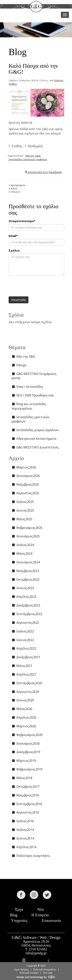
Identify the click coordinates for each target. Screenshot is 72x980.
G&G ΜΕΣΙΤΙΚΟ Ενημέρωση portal (34, 376)
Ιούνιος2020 (23, 700)
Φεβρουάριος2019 (27, 769)
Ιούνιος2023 (23, 588)
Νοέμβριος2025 (25, 484)
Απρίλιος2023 (24, 597)
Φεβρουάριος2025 (27, 528)
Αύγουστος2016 (25, 812)
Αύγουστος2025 (25, 493)
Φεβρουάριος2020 (27, 735)
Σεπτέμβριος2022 (27, 614)
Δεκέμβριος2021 (26, 657)
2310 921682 (38, 949)
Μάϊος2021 (22, 666)
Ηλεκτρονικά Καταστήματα (34, 439)
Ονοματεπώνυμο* (22, 221)
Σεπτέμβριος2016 (27, 804)
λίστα (13, 189)
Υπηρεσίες (19, 921)
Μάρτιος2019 (24, 761)
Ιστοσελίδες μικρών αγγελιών (35, 430)
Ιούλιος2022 (23, 631)
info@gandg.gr (36, 953)
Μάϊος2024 (22, 554)
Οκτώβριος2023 (25, 579)
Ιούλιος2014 (23, 830)
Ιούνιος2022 (23, 640)
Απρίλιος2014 (24, 847)
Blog (14, 915)
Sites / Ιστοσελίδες (27, 387)
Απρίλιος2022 (24, 648)
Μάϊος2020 (22, 709)
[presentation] (38, 286)
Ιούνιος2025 (23, 510)
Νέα (40, 909)
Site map (48, 973)
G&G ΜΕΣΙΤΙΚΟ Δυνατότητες (35, 447)
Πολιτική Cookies (29, 973)
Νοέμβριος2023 (25, 571)
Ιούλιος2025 (23, 502)
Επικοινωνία (51, 921)
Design (19, 365)
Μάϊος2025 (22, 519)
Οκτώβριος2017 (25, 787)
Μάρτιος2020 (24, 726)
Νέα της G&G (33, 156)
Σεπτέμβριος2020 (27, 683)
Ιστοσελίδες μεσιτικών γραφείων (28, 159)
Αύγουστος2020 (25, 692)
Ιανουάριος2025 (26, 536)
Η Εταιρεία (40, 915)
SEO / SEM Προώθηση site (33, 395)
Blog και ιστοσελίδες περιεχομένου (29, 406)
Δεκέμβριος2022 (26, 605)
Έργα (19, 909)
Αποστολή (19, 300)
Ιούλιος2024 (23, 545)
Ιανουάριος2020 (26, 743)
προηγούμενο (17, 185)
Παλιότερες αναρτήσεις (31, 856)
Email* (13, 236)
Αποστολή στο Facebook (43, 172)
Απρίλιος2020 (24, 717)
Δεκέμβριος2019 (26, 752)
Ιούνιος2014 (23, 838)
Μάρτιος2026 (24, 467)
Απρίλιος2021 (24, 674)
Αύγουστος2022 (25, 623)
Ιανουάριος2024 (26, 562)
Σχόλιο (14, 250)
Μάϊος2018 (22, 778)
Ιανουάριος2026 (26, 476)
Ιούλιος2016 (23, 821)
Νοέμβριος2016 (25, 795)
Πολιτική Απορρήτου (45, 970)
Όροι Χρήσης (21, 970)
